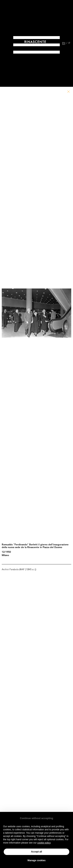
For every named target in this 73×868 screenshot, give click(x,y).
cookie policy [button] (44, 843)
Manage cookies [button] (36, 860)
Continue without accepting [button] (36, 818)
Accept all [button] (36, 852)
